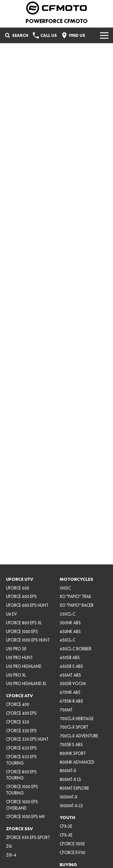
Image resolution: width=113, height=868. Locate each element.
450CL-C (67, 640)
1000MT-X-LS (71, 806)
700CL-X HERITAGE (77, 719)
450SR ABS (70, 658)
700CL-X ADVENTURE (79, 736)
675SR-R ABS (71, 701)
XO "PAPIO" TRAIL (75, 597)
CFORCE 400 (18, 704)
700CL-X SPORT (74, 727)
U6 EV (11, 614)
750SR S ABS (71, 745)
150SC (65, 588)
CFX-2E (66, 826)
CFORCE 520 (18, 722)
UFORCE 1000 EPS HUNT (28, 640)
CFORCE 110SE (72, 844)
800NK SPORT (73, 753)
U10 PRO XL (16, 675)
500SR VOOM (73, 684)
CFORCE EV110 (72, 853)
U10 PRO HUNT (19, 658)
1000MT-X (69, 797)
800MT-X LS (70, 779)
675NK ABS (70, 692)
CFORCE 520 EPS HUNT (27, 739)
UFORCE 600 (18, 588)
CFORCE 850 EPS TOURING (21, 775)
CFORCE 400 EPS (21, 713)
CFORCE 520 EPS (21, 731)
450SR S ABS (71, 666)
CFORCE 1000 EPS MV (25, 817)
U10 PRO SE (16, 649)
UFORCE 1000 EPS (22, 632)
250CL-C (67, 614)
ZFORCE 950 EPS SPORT (28, 837)
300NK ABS (70, 623)
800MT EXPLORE (74, 788)
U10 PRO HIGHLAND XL (26, 684)
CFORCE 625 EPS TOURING (21, 760)
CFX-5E (66, 835)
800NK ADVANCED (77, 762)
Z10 (9, 846)
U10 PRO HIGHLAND (24, 666)
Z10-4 (11, 855)
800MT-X (68, 771)
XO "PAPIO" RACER (77, 605)
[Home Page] (56, 8)
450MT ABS (70, 675)
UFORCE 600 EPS (21, 597)
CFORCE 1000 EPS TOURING (22, 790)
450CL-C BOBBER (75, 649)
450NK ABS (70, 632)
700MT (66, 710)
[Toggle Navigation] (104, 35)
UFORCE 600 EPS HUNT (27, 605)
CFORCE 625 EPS (21, 748)
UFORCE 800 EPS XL (24, 623)
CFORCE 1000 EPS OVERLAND (22, 805)
